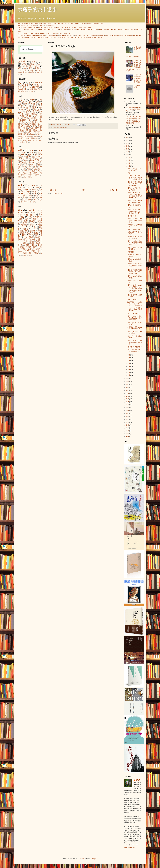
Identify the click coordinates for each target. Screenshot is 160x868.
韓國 (36, 167)
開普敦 (32, 138)
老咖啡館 (28, 36)
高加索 (46, 27)
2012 (128, 399)
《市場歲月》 (132, 252)
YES (127, 102)
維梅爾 (24, 235)
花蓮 (35, 194)
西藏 (30, 167)
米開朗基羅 (26, 37)
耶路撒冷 (35, 122)
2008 (128, 411)
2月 (129, 372)
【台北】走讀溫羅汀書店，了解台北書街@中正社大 (135, 265)
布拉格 (96, 29)
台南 (56, 33)
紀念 (40, 64)
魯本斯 (46, 37)
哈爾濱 (29, 140)
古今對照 (24, 70)
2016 (128, 387)
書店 (76, 36)
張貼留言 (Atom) (58, 194)
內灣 (30, 202)
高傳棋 (31, 235)
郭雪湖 (88, 37)
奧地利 (23, 159)
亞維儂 (22, 130)
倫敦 (78, 29)
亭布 (23, 132)
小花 (41, 229)
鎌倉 (34, 112)
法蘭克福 (113, 29)
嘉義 (25, 198)
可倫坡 (24, 140)
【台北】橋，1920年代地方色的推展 (135, 169)
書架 (32, 64)
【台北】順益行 (132, 299)
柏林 (101, 29)
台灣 (58, 127)
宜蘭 (19, 190)
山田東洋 (27, 245)
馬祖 (66, 33)
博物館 (129, 36)
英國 (31, 153)
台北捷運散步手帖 (35, 89)
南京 (25, 136)
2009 (128, 408)
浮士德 (25, 253)
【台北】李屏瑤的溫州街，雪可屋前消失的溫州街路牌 (135, 184)
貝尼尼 (32, 243)
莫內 (59, 37)
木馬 (40, 215)
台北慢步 (41, 26)
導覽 (45, 23)
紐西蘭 (30, 177)
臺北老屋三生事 (32, 26)
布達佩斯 (28, 126)
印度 (58, 27)
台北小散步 (31, 91)
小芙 (33, 223)
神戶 (41, 29)
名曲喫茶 (35, 36)
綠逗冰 (67, 23)
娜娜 (35, 227)
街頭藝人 (84, 36)
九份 (53, 33)
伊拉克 (25, 177)
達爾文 (32, 241)
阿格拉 (22, 122)
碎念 (24, 64)
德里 (35, 120)
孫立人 (20, 239)
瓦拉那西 (23, 120)
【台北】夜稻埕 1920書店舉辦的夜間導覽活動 (135, 342)
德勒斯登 (106, 29)
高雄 (35, 192)
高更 (63, 37)
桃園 (28, 192)
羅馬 (61, 29)
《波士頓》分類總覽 (132, 57)
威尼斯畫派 (136, 36)
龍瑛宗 (100, 37)
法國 (24, 153)
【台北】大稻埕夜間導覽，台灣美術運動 (135, 202)
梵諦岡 (32, 165)
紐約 (138, 29)
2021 (128, 152)
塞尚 (39, 251)
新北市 (32, 100)
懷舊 (70, 36)
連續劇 (118, 36)
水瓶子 (31, 23)
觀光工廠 (123, 36)
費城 (41, 120)
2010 (128, 405)
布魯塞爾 (29, 130)
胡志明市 (22, 142)
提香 (25, 239)
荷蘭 (28, 169)
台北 (19, 33)
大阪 (22, 114)
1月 (129, 375)
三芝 (25, 202)
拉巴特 (41, 140)
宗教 (98, 36)
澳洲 (39, 171)
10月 (129, 163)
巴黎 (56, 29)
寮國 (38, 165)
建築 (34, 62)
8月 (129, 355)
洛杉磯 (20, 134)
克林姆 (31, 237)
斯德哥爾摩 (37, 132)
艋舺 (37, 196)
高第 (37, 235)
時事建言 (25, 85)
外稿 (36, 23)
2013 (128, 396)
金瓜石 (48, 33)
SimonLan (34, 229)
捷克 (30, 155)
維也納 (90, 29)
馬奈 (55, 37)
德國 (36, 155)
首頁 (102, 23)
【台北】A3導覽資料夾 (135, 347)
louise (29, 227)
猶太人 (29, 233)
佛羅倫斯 (72, 29)
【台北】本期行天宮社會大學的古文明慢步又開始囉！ (135, 318)
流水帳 (54, 23)
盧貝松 (36, 233)
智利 (89, 27)
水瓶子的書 (21, 26)
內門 (21, 202)
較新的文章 (52, 190)
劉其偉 (35, 247)
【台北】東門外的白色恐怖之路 (135, 189)
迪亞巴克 (33, 124)
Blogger (94, 859)
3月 (129, 369)
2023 (128, 146)
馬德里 (120, 29)
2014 (128, 393)
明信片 (101, 36)
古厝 (66, 36)
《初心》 (130, 173)
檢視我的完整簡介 (130, 848)
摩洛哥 (74, 27)
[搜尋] (32, 49)
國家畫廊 (83, 29)
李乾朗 (23, 249)
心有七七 (33, 210)
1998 (128, 437)
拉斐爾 (33, 37)
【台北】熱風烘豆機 (134, 229)
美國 (40, 151)
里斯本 (133, 29)
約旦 (28, 122)
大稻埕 (25, 33)
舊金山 (32, 134)
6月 (129, 361)
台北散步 (49, 36)
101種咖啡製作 (22, 72)
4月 (129, 366)
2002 (128, 428)
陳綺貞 (38, 241)
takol (19, 243)
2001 (128, 431)
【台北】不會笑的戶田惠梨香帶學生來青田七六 (135, 220)
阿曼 (25, 27)
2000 (128, 434)
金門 (63, 33)
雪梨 (27, 142)
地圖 (72, 23)
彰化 (24, 200)
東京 (28, 29)
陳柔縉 (34, 251)
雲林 (30, 120)
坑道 (60, 36)
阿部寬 (40, 223)
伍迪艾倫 (113, 36)
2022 (128, 149)
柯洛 (19, 253)
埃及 (30, 173)
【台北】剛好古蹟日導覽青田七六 (135, 248)
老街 (63, 36)
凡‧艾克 (29, 247)
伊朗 (41, 27)
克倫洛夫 (21, 126)
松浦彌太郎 (31, 249)
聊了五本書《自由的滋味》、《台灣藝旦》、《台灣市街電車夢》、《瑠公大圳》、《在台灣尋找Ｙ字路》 (135, 306)
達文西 (38, 243)
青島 (37, 138)
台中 (41, 104)
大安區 (37, 33)
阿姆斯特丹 (39, 128)
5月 (129, 364)
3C (25, 68)
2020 (128, 155)
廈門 (35, 126)
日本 (32, 151)
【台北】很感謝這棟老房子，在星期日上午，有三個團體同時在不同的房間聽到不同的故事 (135, 289)
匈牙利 (34, 171)
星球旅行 (89, 23)
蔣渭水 (20, 219)
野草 (83, 23)
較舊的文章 (114, 190)
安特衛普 (36, 136)
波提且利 (20, 251)
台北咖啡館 (21, 36)
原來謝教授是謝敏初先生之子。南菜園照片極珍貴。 (134, 109)
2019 (128, 379)
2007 (128, 414)
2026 (128, 137)
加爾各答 (20, 136)
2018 (128, 382)
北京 (19, 29)
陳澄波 (94, 37)
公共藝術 (93, 36)
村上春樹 (25, 243)
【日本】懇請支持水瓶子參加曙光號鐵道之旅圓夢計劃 (138, 78)
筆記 (19, 68)
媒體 (49, 23)
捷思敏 (32, 221)
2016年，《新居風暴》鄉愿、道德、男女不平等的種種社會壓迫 (135, 177)
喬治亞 (20, 171)
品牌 (79, 36)
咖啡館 (62, 127)
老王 (39, 239)
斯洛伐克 (68, 27)
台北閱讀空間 (50, 26)
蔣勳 (29, 255)
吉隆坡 (30, 136)
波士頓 (20, 112)
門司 (41, 114)
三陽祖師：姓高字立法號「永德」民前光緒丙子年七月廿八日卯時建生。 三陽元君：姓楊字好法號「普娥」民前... (134, 120)
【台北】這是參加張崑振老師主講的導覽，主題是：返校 (135, 272)
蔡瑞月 (32, 225)
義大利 (40, 153)
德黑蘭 (26, 124)
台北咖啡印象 (22, 89)
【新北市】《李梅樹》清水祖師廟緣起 (135, 350)
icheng (25, 237)
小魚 (35, 213)
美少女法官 (32, 239)
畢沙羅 (27, 251)
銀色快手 (36, 253)
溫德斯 (22, 233)
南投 (30, 198)
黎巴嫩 (36, 27)
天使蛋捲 (35, 219)
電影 (107, 36)
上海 (23, 29)
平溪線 (42, 33)
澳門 (41, 118)
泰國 (25, 167)
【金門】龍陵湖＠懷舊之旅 (138, 48)
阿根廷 (23, 175)
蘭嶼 (34, 202)
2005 (128, 419)
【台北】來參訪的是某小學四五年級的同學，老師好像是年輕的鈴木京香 (135, 195)
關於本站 (25, 23)
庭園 (57, 36)
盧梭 (30, 253)
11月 (129, 160)
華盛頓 (27, 138)
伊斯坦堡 (51, 29)
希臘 (25, 161)
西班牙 (40, 157)
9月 (129, 166)
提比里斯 (29, 132)
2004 (128, 422)
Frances (23, 227)
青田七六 (78, 23)
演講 (41, 23)
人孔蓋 (38, 70)
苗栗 (36, 198)
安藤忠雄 (24, 225)
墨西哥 (35, 173)
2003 (128, 425)
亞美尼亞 (52, 27)
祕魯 (85, 27)
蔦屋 (32, 70)
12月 (129, 157)
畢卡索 (83, 37)
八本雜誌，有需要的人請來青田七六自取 (135, 328)
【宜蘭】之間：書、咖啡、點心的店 (135, 238)
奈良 (36, 29)
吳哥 (45, 29)
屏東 (24, 196)
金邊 (39, 124)
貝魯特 (25, 128)
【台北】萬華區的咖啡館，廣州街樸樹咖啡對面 (135, 243)
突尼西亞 (37, 175)
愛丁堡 (35, 140)
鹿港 (35, 200)
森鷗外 (38, 249)
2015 (128, 390)
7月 (129, 358)
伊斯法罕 (38, 134)
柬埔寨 (26, 157)
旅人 (88, 36)
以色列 (20, 27)
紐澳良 (26, 134)
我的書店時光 (22, 91)
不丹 (62, 27)
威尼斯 (66, 29)
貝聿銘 (25, 241)
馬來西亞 (27, 171)
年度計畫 (61, 23)
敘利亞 (30, 27)
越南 (19, 173)
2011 (128, 402)
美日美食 (39, 72)
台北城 (26, 190)
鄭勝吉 (33, 231)
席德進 (25, 255)
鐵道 (54, 36)
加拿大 (25, 173)
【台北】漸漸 (132, 216)
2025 (128, 140)
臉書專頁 (96, 23)
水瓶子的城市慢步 (37, 10)
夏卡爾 (77, 37)
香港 (27, 114)
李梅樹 (34, 245)
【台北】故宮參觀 (133, 314)
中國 (23, 155)
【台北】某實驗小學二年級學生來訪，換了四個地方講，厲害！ (135, 211)
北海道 (80, 27)
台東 (59, 33)
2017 (128, 385)
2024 (128, 143)
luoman (82, 859)
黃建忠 (40, 231)
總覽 (19, 23)
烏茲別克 (30, 175)
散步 (20, 82)
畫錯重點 (32, 72)
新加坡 (35, 130)
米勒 (51, 37)
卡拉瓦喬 (39, 37)
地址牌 (37, 66)
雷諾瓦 (22, 247)
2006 (128, 416)
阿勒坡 (31, 128)
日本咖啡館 (42, 36)
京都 (32, 29)
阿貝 (30, 217)
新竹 (41, 190)
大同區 (31, 33)
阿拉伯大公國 (36, 169)
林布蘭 (40, 245)
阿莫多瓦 (25, 229)
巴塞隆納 (126, 29)
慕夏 (72, 37)
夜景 (30, 68)
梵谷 (68, 37)
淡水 (22, 194)
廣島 (22, 110)
